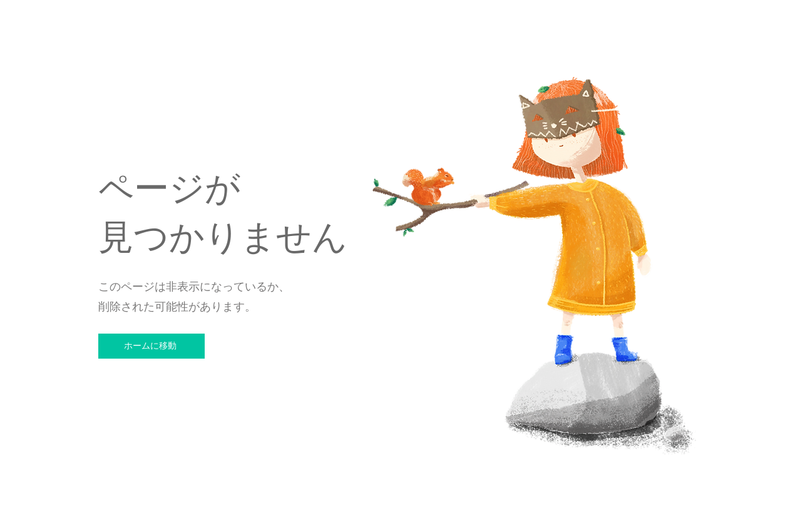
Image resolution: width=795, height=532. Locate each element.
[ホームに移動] (151, 346)
